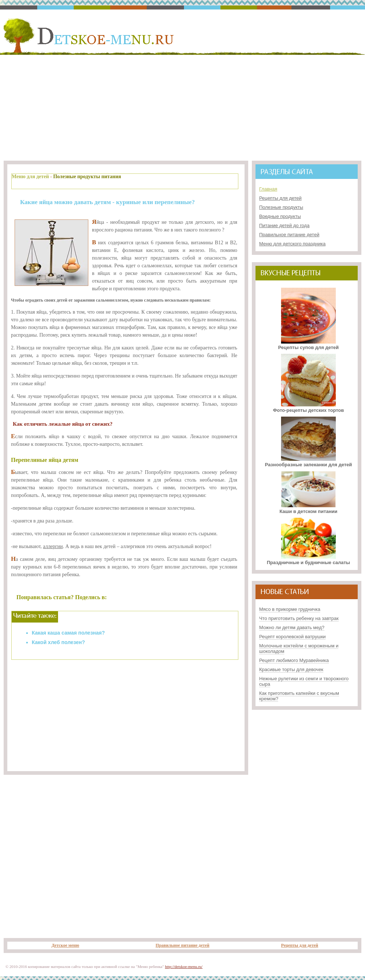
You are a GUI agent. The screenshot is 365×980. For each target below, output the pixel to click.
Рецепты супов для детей (308, 345)
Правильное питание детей (289, 235)
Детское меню (65, 945)
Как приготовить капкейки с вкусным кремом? (299, 696)
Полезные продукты (281, 207)
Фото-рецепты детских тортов (309, 407)
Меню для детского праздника (292, 244)
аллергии (53, 546)
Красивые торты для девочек (291, 669)
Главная (268, 189)
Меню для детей (30, 177)
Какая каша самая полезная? (68, 633)
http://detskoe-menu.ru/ (184, 966)
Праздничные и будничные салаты (308, 560)
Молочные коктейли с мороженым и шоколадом (299, 648)
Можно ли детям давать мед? (292, 627)
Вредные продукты (280, 216)
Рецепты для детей (280, 198)
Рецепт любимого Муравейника (294, 660)
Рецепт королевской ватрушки (292, 637)
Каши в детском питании (309, 509)
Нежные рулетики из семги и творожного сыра (304, 681)
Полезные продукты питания (87, 177)
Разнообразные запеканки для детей (309, 462)
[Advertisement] (182, 106)
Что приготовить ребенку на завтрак (299, 618)
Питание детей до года (284, 225)
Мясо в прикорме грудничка (290, 609)
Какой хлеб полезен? (58, 642)
